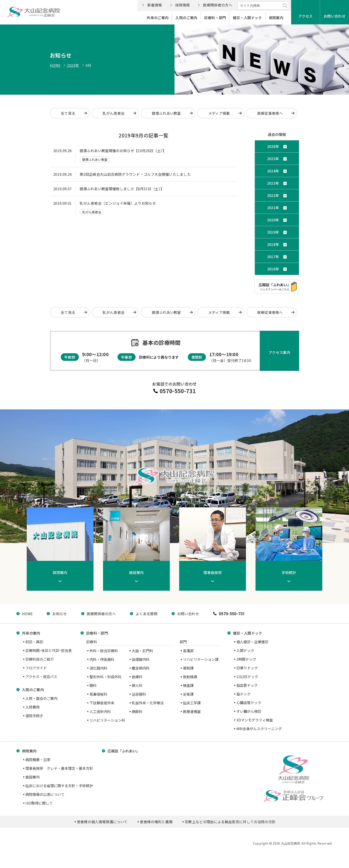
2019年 (73, 65)
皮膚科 (137, 677)
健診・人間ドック (247, 18)
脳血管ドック (247, 685)
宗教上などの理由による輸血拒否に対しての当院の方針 (230, 822)
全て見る (68, 113)
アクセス (305, 16)
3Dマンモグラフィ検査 (255, 720)
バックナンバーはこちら (275, 287)
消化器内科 (98, 668)
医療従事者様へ (270, 113)
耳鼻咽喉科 (98, 694)
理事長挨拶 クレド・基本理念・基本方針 (59, 768)
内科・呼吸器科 (102, 659)
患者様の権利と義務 (156, 822)
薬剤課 (188, 668)
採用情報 (182, 5)
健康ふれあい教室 (166, 113)
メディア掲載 (219, 113)
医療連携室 (192, 711)
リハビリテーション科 (107, 720)
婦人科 (137, 685)
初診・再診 (34, 642)
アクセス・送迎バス (41, 676)
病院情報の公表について (45, 794)
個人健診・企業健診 (252, 642)
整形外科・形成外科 (106, 677)
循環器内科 (141, 659)
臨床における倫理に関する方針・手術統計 (59, 786)
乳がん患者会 (114, 113)
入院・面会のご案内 (41, 698)
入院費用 (32, 707)
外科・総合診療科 (104, 651)
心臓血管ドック (249, 703)
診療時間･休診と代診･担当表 (49, 650)
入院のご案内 (186, 18)
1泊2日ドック (247, 676)
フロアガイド (36, 668)
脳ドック (243, 694)
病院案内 (276, 18)
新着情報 (155, 5)
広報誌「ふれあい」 (124, 751)
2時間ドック (246, 659)
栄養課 (188, 694)
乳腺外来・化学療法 (148, 703)
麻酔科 (137, 711)
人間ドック (245, 650)
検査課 (188, 685)
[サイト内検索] (263, 5)
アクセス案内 (279, 352)
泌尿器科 (139, 694)
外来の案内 (31, 633)
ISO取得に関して (39, 803)
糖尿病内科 (141, 668)
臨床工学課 (192, 703)
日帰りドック (247, 668)
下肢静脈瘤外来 (102, 703)
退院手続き (34, 716)
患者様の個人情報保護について (102, 822)
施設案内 (32, 777)
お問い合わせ (335, 16)
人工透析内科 (100, 711)
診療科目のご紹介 (40, 659)
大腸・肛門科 (142, 651)
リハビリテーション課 (201, 659)
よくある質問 (146, 614)
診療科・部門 (215, 18)
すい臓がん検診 (249, 711)
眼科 (93, 685)
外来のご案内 (158, 18)
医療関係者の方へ (218, 5)
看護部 (188, 651)
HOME (55, 65)
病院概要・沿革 (38, 760)
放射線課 (190, 677)
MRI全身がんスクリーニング (259, 729)
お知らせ (60, 614)
